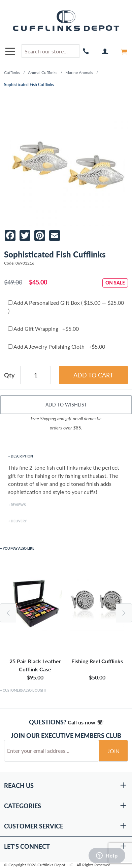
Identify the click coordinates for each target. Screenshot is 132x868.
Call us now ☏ (86, 722)
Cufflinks (12, 72)
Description (22, 456)
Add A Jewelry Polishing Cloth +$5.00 (57, 346)
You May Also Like (19, 548)
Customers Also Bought (25, 690)
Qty (9, 375)
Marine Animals (79, 72)
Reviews (18, 505)
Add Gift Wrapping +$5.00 (43, 329)
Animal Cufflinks (43, 72)
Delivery (19, 521)
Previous (8, 613)
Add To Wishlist (66, 405)
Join (113, 751)
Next (124, 613)
